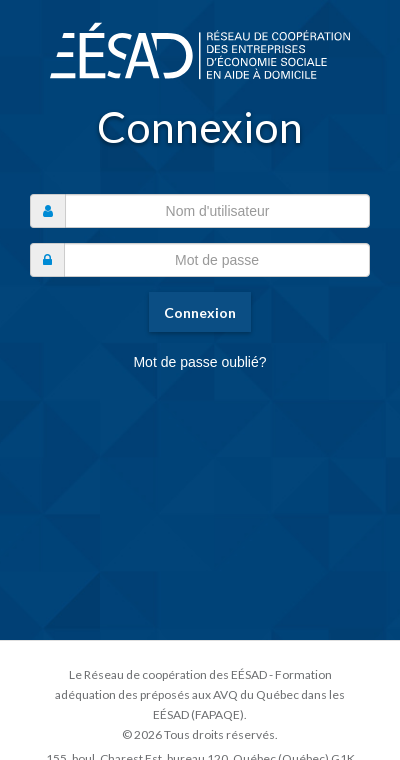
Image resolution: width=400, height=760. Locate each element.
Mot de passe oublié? (199, 362)
